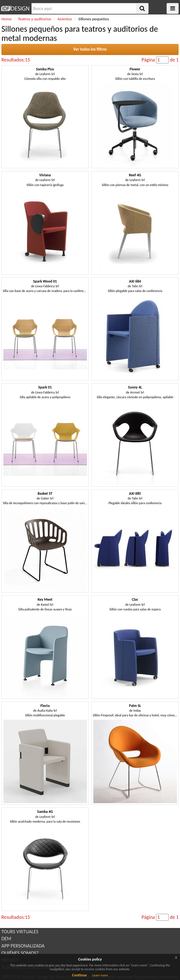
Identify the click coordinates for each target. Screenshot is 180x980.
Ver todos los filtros (90, 49)
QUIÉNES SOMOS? (20, 953)
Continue (80, 975)
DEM (6, 939)
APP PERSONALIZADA (23, 946)
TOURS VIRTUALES (20, 932)
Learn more (100, 975)
